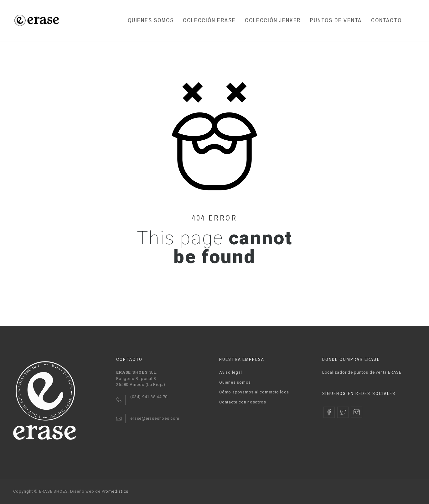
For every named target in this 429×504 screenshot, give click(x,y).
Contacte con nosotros (243, 402)
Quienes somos (235, 382)
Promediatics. (116, 491)
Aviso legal (231, 372)
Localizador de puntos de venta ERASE (362, 372)
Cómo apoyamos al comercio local (255, 392)
